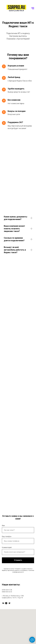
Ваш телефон (7, 536)
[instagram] (6, 603)
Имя (3, 526)
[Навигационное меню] (33, 8)
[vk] (3, 603)
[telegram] (9, 603)
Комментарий (7, 547)
